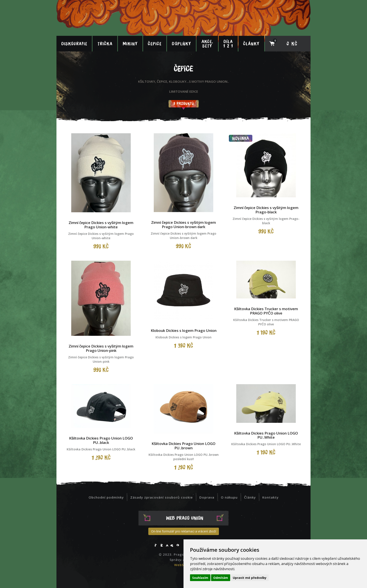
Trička (105, 44)
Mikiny (130, 44)
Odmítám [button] (221, 578)
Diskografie (74, 44)
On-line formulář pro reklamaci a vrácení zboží (184, 531)
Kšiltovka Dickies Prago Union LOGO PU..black (101, 440)
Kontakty (270, 497)
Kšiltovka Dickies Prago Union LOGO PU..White (266, 435)
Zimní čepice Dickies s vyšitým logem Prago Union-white (101, 225)
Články (251, 44)
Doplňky (181, 44)
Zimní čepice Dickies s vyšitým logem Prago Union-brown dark (183, 225)
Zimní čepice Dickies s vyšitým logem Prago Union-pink (101, 348)
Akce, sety (207, 44)
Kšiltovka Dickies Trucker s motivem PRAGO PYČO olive (266, 311)
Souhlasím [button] (200, 578)
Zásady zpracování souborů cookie (162, 497)
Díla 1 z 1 (228, 44)
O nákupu (229, 497)
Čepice (155, 44)
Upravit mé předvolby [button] (250, 578)
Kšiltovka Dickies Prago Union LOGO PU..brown (183, 446)
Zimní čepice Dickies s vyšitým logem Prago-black (266, 210)
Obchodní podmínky (106, 497)
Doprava (207, 497)
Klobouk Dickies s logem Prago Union (184, 330)
